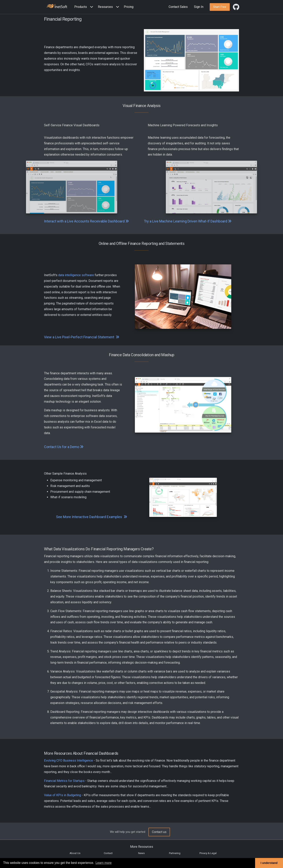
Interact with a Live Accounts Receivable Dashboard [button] (86, 221)
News (141, 853)
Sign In (199, 7)
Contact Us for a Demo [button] (64, 447)
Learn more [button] (104, 863)
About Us (75, 853)
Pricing (129, 7)
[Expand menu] (91, 7)
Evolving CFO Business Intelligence (68, 761)
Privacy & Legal (208, 853)
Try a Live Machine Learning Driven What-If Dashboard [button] (188, 221)
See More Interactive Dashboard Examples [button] (92, 517)
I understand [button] (269, 863)
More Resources (142, 847)
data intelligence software (76, 275)
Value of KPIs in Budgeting (62, 795)
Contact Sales (178, 7)
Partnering (175, 853)
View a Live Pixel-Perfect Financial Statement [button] (82, 337)
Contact (108, 853)
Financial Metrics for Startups (64, 781)
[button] (85, 7)
